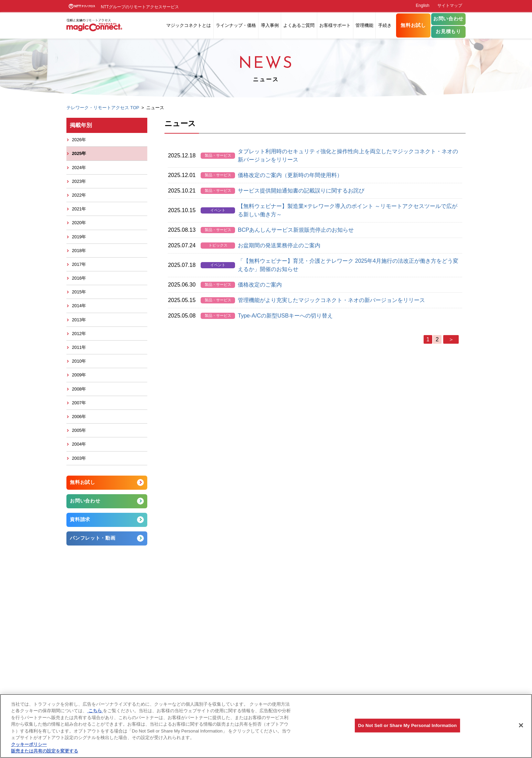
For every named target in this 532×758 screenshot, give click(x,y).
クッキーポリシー (29, 744)
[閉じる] (521, 725)
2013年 (79, 320)
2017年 (79, 264)
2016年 (79, 278)
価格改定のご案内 (260, 285)
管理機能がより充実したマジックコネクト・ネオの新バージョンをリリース (331, 300)
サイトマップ (450, 6)
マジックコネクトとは (189, 25)
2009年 (79, 375)
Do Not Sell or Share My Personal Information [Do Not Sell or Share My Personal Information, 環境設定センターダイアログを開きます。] (408, 725)
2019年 (79, 237)
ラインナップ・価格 (236, 25)
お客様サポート (335, 25)
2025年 (79, 153)
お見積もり (448, 32)
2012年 (79, 334)
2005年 (79, 430)
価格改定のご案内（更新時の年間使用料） (290, 175)
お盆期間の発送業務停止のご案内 (279, 245)
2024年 (79, 168)
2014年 (79, 306)
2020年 (79, 223)
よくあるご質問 (299, 25)
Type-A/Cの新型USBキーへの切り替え (285, 316)
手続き (385, 25)
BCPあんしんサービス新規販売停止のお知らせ (296, 230)
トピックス (218, 245)
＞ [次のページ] (451, 339)
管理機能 (364, 25)
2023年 (79, 181)
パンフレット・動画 (93, 538)
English (422, 6)
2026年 (79, 140)
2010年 (79, 361)
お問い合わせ (448, 19)
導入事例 (270, 25)
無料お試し (413, 25)
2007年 (79, 403)
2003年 (79, 458)
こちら (95, 711)
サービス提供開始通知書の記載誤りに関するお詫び (301, 191)
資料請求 (80, 519)
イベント (218, 210)
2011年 (79, 347)
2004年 (79, 444)
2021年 (79, 209)
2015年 (79, 292)
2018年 (79, 251)
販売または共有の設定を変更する (45, 751)
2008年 (79, 389)
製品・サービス (218, 155)
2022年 (79, 195)
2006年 (79, 417)
